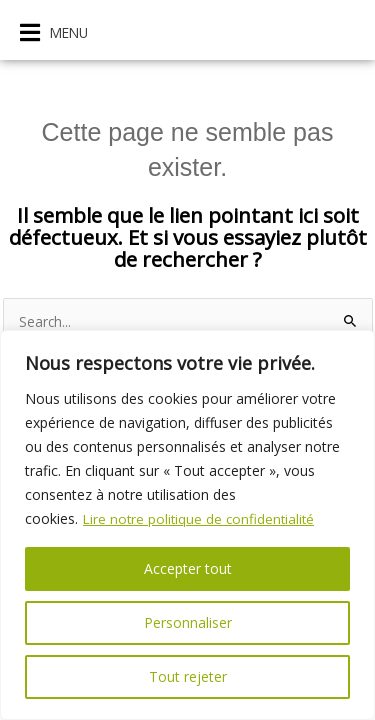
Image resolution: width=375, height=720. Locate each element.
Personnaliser (188, 622)
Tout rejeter (188, 676)
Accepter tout (188, 568)
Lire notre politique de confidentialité (201, 518)
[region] (187, 525)
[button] (54, 32)
